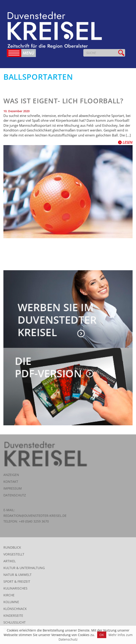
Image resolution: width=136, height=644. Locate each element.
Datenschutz (15, 495)
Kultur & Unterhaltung (24, 568)
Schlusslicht (15, 622)
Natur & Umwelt (17, 575)
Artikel (10, 561)
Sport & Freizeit (17, 581)
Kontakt (11, 482)
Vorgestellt (14, 554)
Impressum (13, 488)
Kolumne (11, 602)
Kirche (9, 595)
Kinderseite (13, 616)
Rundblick (12, 547)
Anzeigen (11, 475)
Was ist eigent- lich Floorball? (63, 101)
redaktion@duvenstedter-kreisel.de (35, 516)
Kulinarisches (15, 588)
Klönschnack (15, 609)
